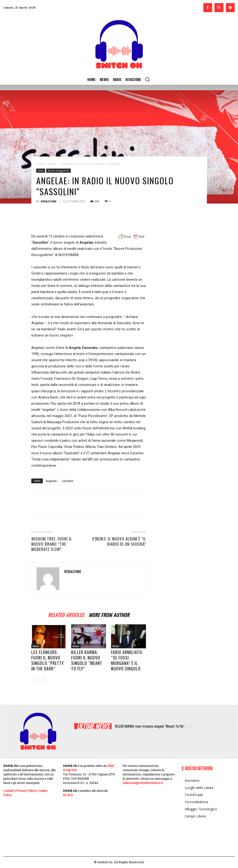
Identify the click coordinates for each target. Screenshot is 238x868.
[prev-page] (34, 679)
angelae (51, 481)
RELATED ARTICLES (66, 614)
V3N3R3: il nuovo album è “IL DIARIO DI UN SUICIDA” (119, 541)
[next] (230, 726)
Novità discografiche (58, 171)
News (53, 164)
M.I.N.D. (68, 795)
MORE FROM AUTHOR (109, 614)
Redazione (49, 201)
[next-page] (42, 679)
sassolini (68, 481)
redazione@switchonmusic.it (143, 783)
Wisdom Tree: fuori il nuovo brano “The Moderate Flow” (52, 544)
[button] (147, 79)
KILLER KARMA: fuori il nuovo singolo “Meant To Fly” (87, 660)
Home (40, 164)
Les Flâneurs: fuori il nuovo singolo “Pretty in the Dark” (48, 660)
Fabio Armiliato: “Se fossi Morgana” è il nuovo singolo (127, 660)
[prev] (223, 726)
